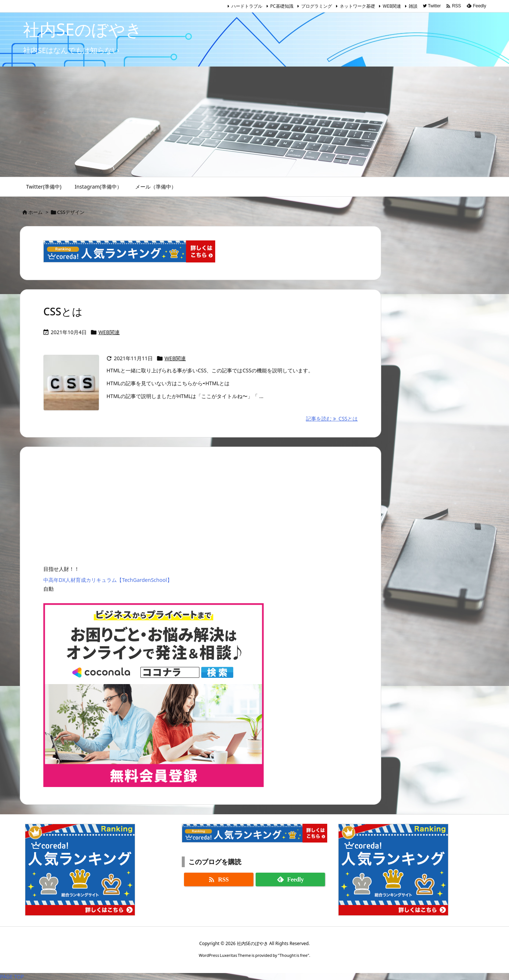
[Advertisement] (254, 122)
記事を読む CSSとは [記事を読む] (332, 419)
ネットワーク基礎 (357, 6)
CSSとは (63, 311)
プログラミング (317, 6)
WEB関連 (392, 6)
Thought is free (293, 955)
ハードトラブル (247, 6)
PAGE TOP (12, 977)
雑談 (413, 6)
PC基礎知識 (282, 6)
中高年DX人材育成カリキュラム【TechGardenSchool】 (108, 580)
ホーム (35, 212)
